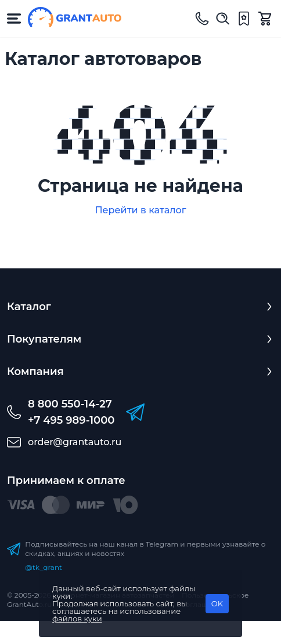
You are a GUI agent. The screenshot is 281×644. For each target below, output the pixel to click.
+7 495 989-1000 (71, 420)
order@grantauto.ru (75, 442)
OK (217, 603)
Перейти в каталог (140, 210)
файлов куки (77, 618)
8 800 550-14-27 (70, 404)
